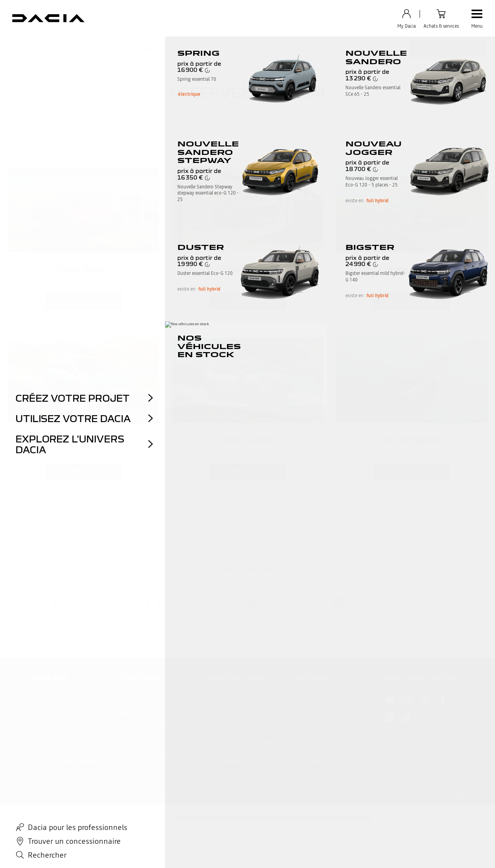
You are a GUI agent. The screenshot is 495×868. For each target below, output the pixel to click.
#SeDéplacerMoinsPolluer (213, 818)
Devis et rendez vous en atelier (331, 714)
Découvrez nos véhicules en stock (246, 705)
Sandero (98, 48)
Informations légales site (56, 795)
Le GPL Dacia (311, 723)
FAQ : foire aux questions (60, 705)
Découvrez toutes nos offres (240, 695)
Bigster (22, 48)
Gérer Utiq (245, 795)
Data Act (155, 795)
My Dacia (42, 742)
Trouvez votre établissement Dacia (71, 761)
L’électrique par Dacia (320, 742)
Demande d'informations (60, 723)
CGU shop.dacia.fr (280, 795)
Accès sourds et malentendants (67, 752)
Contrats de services (319, 705)
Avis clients (132, 748)
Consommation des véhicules (242, 761)
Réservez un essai (447, 48)
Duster (71, 48)
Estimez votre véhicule (234, 723)
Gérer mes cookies (210, 795)
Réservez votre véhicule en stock (245, 752)
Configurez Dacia (139, 739)
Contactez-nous (49, 695)
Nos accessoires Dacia (321, 695)
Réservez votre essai (231, 733)
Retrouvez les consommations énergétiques (312, 818)
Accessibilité (317, 795)
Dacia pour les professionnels (153, 758)
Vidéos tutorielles (52, 714)
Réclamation (46, 733)
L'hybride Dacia (313, 733)
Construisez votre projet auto (241, 742)
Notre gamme (135, 695)
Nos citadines (135, 714)
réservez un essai (83, 301)
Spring (47, 48)
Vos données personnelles (113, 795)
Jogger (176, 48)
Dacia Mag (308, 761)
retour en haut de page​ (248, 569)
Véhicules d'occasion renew (239, 714)
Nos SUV (129, 705)
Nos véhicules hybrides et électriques (149, 727)
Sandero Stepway (137, 48)
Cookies (178, 795)
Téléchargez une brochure (325, 752)
